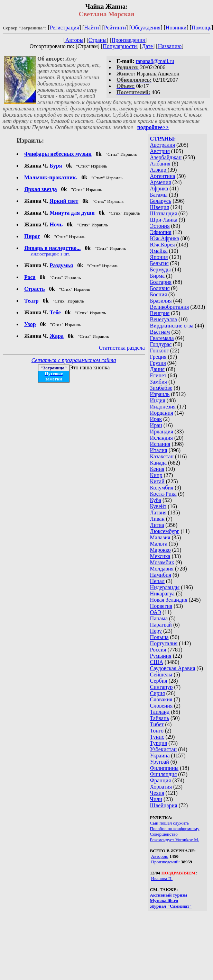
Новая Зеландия (169, 600)
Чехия (157, 793)
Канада (158, 463)
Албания (160, 164)
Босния (159, 294)
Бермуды (160, 269)
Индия (158, 400)
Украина (160, 756)
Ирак (156, 419)
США (157, 662)
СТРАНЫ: (163, 139)
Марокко (160, 550)
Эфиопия (161, 232)
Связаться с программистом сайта (74, 360)
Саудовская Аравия (173, 668)
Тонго (157, 731)
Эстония (160, 226)
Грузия (158, 363)
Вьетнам (160, 332)
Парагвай (161, 625)
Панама (159, 618)
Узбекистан (164, 749)
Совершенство (164, 834)
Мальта (159, 544)
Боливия (160, 288)
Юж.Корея (163, 245)
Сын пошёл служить (170, 823)
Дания (158, 369)
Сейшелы (161, 675)
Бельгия (159, 263)
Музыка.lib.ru (164, 901)
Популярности (120, 46)
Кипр (156, 475)
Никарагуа (162, 594)
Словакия (161, 699)
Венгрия (160, 313)
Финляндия (164, 774)
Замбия (159, 382)
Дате (147, 46)
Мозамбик (162, 562)
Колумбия (162, 488)
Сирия (158, 693)
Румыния (161, 656)
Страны (98, 40)
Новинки (176, 28)
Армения (161, 182)
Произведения (128, 40)
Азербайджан (166, 157)
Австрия (160, 151)
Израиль (160, 394)
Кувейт (158, 506)
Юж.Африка (165, 238)
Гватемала (162, 338)
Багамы (159, 195)
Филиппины (164, 768)
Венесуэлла (164, 319)
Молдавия (162, 569)
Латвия (158, 513)
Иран (156, 425)
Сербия (159, 681)
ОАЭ (156, 612)
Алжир (159, 170)
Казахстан (162, 456)
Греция (158, 357)
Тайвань (160, 718)
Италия (159, 450)
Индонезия (163, 407)
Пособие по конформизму (175, 829)
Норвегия (161, 606)
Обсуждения (146, 28)
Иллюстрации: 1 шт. (50, 254)
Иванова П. (162, 878)
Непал (157, 581)
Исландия (161, 438)
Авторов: (160, 856)
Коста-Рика (163, 494)
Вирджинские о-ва (172, 326)
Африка (159, 188)
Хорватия (161, 787)
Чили (156, 799)
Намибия (161, 575)
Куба (156, 500)
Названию (170, 46)
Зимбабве (161, 388)
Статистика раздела (122, 348)
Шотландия (164, 213)
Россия (158, 650)
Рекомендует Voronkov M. (175, 840)
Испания (160, 444)
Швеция (160, 207)
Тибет (157, 724)
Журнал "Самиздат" (171, 906)
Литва (157, 525)
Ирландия (162, 431)
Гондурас (161, 344)
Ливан (157, 519)
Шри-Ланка (164, 220)
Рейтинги (115, 28)
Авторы (74, 40)
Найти (91, 28)
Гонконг (160, 350)
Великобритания (170, 307)
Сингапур (161, 687)
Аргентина (163, 176)
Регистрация (64, 28)
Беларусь (161, 201)
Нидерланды (165, 587)
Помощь (201, 28)
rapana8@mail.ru (155, 61)
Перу (156, 631)
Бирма (158, 276)
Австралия (163, 145)
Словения (161, 706)
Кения (157, 469)
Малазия (160, 537)
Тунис (157, 737)
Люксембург (165, 531)
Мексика (160, 556)
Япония (159, 257)
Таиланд (160, 712)
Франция (161, 780)
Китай (157, 481)
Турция (159, 743)
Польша (159, 637)
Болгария (161, 282)
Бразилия (161, 301)
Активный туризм (169, 895)
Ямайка (159, 251)
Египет (158, 375)
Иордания (162, 413)
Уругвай (160, 762)
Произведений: (165, 862)
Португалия (164, 643)
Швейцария (164, 805)
